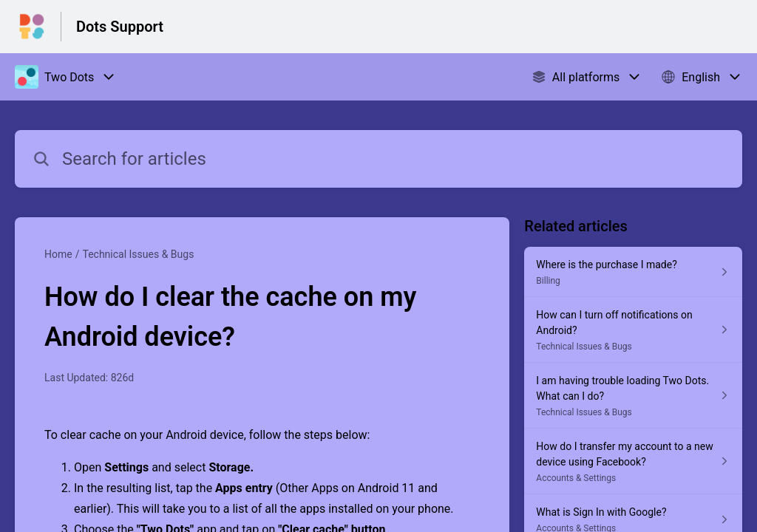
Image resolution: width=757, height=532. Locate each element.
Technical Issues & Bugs (138, 254)
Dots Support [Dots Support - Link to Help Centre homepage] (120, 27)
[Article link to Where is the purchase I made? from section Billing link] (633, 272)
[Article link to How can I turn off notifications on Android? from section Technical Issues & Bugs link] (633, 330)
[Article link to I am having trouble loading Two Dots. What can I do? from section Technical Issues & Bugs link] (633, 396)
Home (58, 254)
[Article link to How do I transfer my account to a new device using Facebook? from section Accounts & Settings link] (633, 461)
